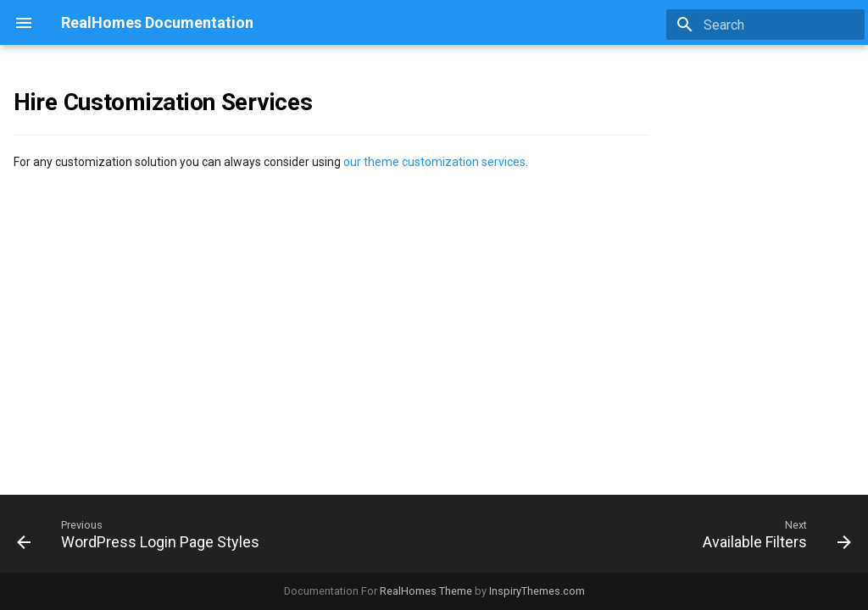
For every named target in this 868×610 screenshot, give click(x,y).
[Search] (765, 25)
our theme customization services (434, 162)
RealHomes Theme (426, 591)
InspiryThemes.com (537, 591)
